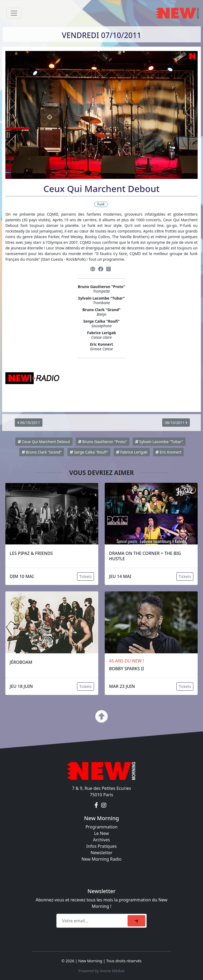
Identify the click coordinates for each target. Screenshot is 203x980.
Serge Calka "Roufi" (89, 452)
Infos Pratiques (102, 846)
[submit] (136, 921)
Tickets (86, 576)
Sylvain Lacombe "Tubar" (159, 442)
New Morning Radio (102, 859)
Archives (101, 840)
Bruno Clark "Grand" (42, 452)
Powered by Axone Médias (102, 971)
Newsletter (101, 853)
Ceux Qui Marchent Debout (44, 442)
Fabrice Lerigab (132, 452)
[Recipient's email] (93, 921)
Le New (101, 833)
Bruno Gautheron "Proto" (103, 442)
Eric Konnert (168, 452)
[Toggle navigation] (14, 13)
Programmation (101, 827)
